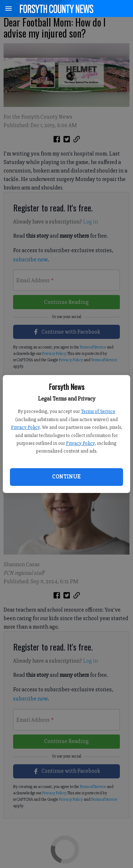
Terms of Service (98, 411)
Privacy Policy (25, 427)
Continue (66, 477)
